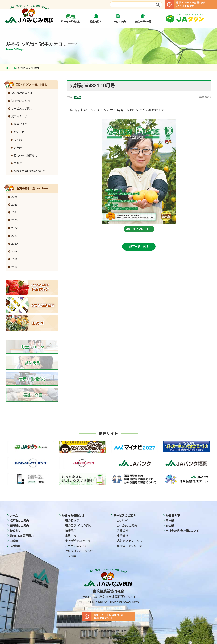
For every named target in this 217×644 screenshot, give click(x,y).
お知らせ (19, 132)
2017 (14, 267)
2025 (14, 204)
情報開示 (71, 531)
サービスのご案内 (22, 108)
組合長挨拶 (72, 520)
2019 (14, 251)
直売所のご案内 (19, 526)
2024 (14, 212)
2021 (14, 236)
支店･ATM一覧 (143, 18)
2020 (14, 244)
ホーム (12, 68)
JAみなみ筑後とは (71, 18)
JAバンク (123, 520)
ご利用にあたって (76, 546)
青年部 (18, 148)
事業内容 (71, 536)
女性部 (18, 140)
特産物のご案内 (20, 101)
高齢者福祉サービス (130, 541)
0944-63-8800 (97, 602)
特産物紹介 (96, 18)
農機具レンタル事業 (130, 546)
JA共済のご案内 (127, 526)
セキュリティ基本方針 (79, 551)
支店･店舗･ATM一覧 (78, 541)
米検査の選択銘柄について (30, 171)
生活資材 (123, 536)
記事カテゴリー (20, 116)
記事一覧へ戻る (139, 246)
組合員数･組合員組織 (78, 526)
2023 (14, 220)
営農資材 (123, 531)
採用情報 (15, 546)
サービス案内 (118, 18)
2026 (14, 197)
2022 (14, 228)
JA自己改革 (20, 124)
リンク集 (71, 556)
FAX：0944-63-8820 (124, 602)
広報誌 (78, 97)
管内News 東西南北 (25, 155)
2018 (14, 259)
